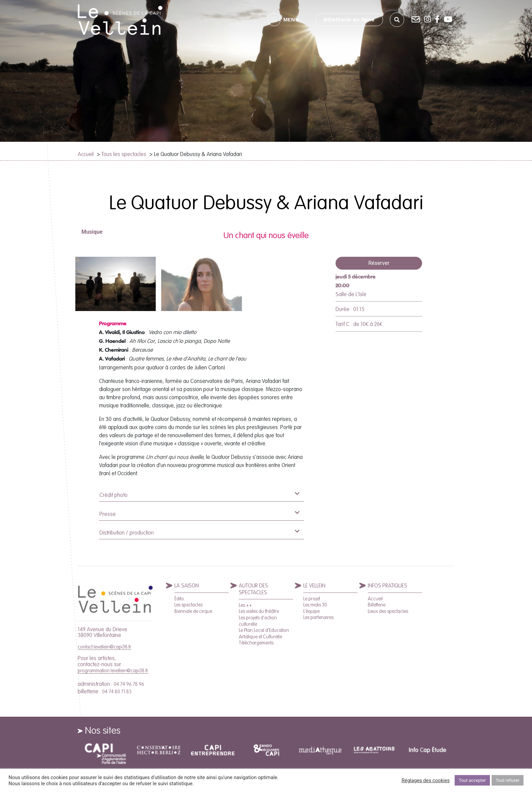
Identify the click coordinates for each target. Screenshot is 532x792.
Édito (179, 599)
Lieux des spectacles (388, 611)
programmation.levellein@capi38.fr (113, 671)
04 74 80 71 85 (117, 692)
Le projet (312, 599)
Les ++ (245, 605)
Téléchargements (256, 643)
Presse (199, 513)
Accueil (86, 154)
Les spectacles (188, 605)
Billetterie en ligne (349, 20)
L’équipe (311, 611)
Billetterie (377, 605)
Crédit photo (199, 494)
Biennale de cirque (193, 611)
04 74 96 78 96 (129, 684)
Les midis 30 (315, 605)
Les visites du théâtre (259, 611)
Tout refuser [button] (508, 780)
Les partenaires (318, 617)
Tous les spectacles (124, 154)
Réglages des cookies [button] (426, 780)
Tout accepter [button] (472, 780)
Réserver (379, 263)
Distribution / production (199, 532)
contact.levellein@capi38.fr (104, 647)
